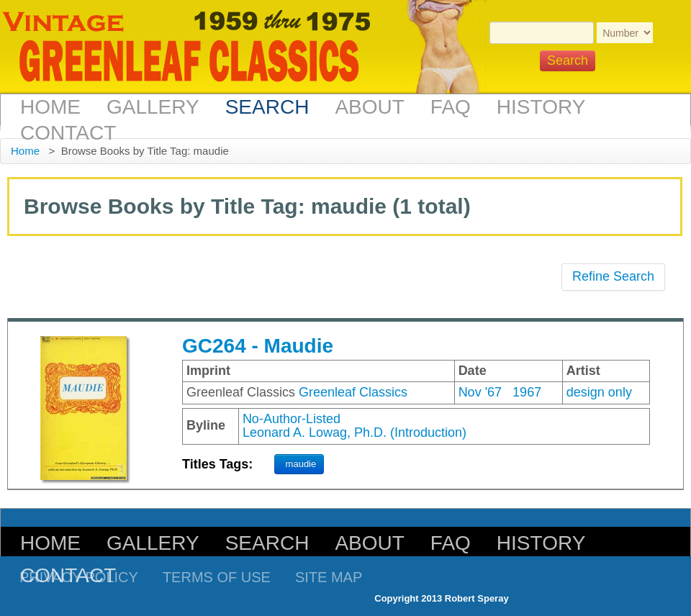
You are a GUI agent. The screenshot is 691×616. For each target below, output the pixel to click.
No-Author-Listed (292, 419)
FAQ (451, 107)
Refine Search (613, 276)
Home (50, 107)
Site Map (329, 577)
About (369, 107)
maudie (301, 464)
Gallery (153, 107)
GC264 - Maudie (258, 346)
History (541, 107)
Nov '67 (480, 392)
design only (599, 392)
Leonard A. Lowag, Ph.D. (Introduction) (354, 432)
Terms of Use (217, 577)
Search (267, 107)
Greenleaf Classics (353, 392)
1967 (527, 392)
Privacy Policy (79, 577)
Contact (68, 133)
